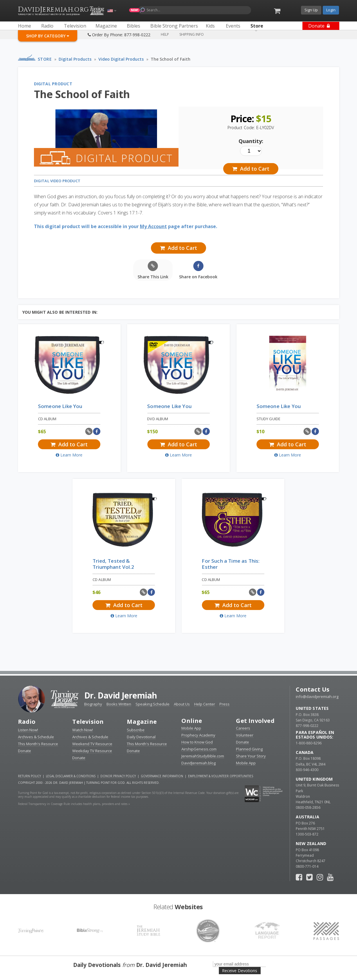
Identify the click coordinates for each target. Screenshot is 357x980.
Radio (27, 722)
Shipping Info (192, 34)
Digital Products (75, 59)
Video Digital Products (121, 59)
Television (88, 722)
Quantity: (251, 141)
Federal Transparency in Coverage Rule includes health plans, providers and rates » (74, 804)
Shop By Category (48, 36)
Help (165, 34)
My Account (153, 226)
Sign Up (311, 10)
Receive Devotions (240, 971)
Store (45, 59)
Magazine (142, 722)
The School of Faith (171, 59)
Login (331, 10)
